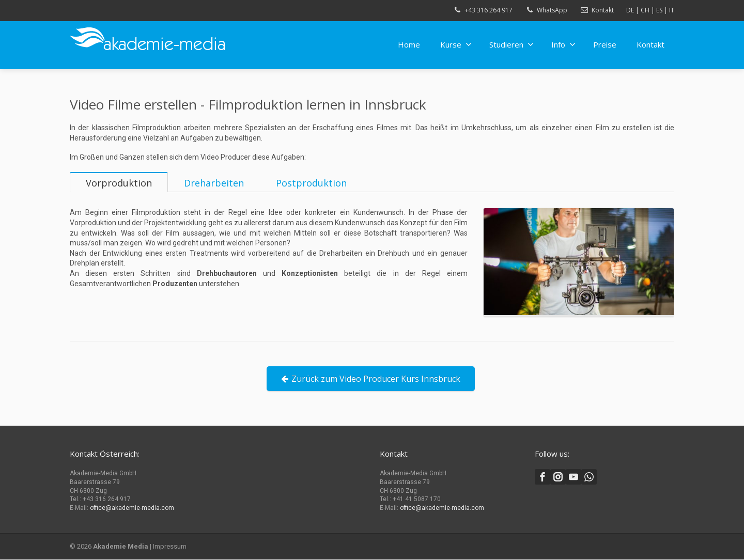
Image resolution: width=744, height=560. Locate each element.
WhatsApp (552, 10)
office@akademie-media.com (132, 508)
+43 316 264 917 (489, 10)
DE (630, 10)
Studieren (512, 44)
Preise (605, 44)
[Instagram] (558, 477)
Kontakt (603, 10)
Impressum (170, 547)
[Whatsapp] (589, 477)
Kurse (456, 44)
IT (672, 10)
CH (645, 10)
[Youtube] (574, 477)
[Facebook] (542, 477)
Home (409, 44)
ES (659, 10)
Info (563, 44)
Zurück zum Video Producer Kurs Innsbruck (371, 389)
